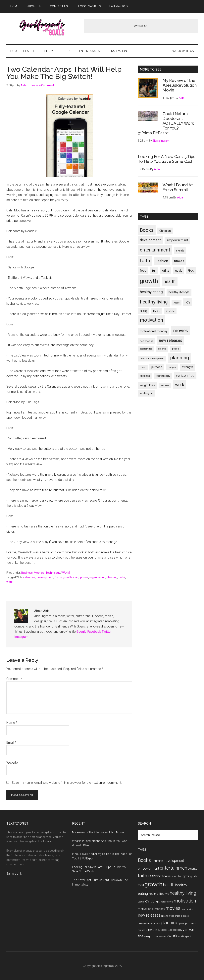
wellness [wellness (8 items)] (165, 385)
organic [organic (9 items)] (162, 349)
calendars (29, 577)
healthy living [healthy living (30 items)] (154, 302)
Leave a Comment (42, 85)
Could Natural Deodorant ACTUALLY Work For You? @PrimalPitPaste (166, 123)
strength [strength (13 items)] (187, 367)
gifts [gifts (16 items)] (166, 270)
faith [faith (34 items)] (145, 261)
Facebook (94, 632)
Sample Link (14, 874)
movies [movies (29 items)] (181, 331)
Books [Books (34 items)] (147, 230)
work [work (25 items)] (180, 385)
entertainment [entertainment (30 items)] (155, 250)
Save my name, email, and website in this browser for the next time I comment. (67, 783)
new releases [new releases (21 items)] (171, 340)
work (9, 582)
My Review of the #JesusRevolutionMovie (180, 85)
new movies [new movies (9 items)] (147, 341)
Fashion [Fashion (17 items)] (162, 261)
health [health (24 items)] (170, 281)
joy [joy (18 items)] (188, 302)
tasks (122, 577)
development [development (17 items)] (150, 240)
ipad (76, 577)
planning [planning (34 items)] (180, 358)
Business (27, 573)
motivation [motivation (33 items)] (152, 320)
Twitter (107, 632)
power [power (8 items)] (143, 367)
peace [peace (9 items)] (176, 349)
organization (97, 577)
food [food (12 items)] (143, 271)
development (45, 577)
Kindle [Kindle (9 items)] (157, 311)
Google (81, 632)
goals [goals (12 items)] (179, 271)
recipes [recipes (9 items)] (172, 367)
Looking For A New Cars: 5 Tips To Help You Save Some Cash (167, 159)
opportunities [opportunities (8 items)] (146, 349)
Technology (53, 573)
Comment (14, 679)
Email (11, 743)
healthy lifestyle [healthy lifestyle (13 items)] (179, 292)
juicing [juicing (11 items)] (144, 311)
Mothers (39, 573)
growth (67, 577)
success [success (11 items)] (145, 376)
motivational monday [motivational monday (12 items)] (154, 331)
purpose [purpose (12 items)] (157, 367)
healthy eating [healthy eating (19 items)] (151, 292)
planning (112, 577)
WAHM (66, 573)
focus (58, 577)
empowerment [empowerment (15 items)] (177, 240)
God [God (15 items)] (191, 271)
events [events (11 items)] (180, 250)
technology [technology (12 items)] (163, 376)
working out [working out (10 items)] (147, 393)
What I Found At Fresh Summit (178, 187)
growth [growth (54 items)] (149, 281)
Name (12, 723)
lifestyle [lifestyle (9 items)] (170, 311)
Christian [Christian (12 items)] (165, 231)
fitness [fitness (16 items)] (179, 261)
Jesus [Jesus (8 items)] (177, 303)
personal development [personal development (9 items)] (152, 358)
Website (12, 762)
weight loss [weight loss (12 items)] (147, 385)
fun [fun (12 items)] (154, 271)
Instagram (21, 637)
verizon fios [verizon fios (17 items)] (185, 376)
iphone (84, 577)
